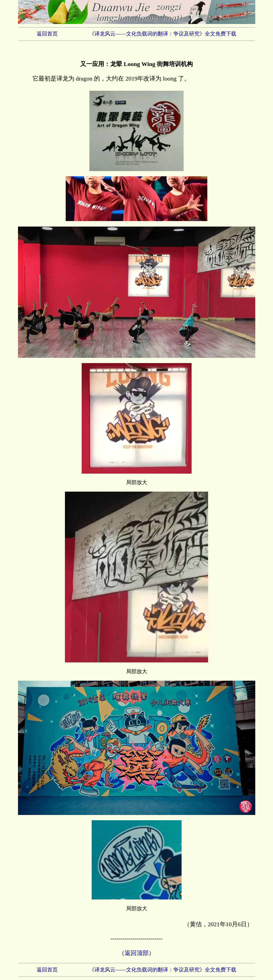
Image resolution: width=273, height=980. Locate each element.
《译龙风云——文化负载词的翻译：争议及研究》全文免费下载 (163, 34)
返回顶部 (137, 953)
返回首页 (47, 34)
